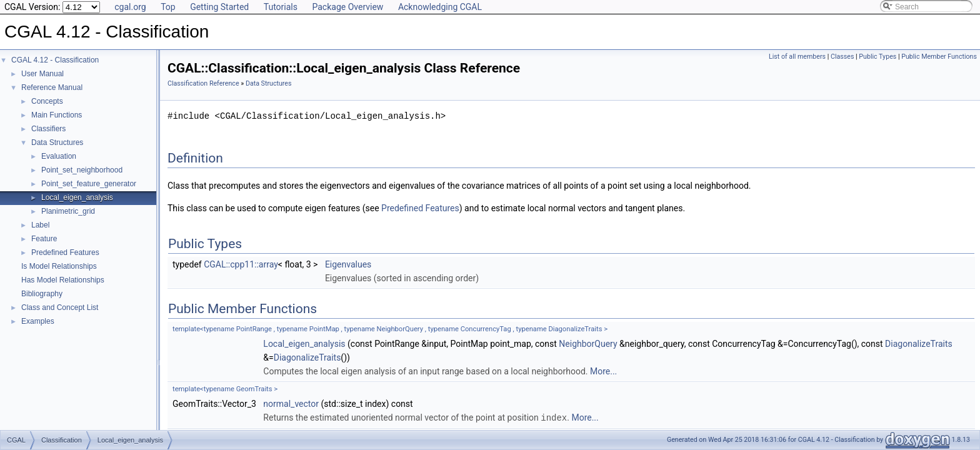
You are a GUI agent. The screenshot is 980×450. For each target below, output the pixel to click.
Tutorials (281, 7)
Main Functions (57, 115)
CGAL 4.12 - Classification (55, 60)
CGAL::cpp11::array (241, 264)
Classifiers (48, 129)
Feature (44, 239)
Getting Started (219, 7)
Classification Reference (203, 83)
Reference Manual (52, 87)
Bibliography (42, 294)
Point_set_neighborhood (82, 170)
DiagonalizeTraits (919, 344)
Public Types (877, 57)
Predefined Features (65, 252)
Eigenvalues (348, 264)
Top (168, 7)
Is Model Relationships (59, 266)
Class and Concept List (60, 307)
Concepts (47, 101)
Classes (842, 57)
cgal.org (130, 7)
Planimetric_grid (68, 211)
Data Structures (57, 142)
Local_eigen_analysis (77, 197)
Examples (38, 321)
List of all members (797, 57)
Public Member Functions (939, 57)
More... (603, 371)
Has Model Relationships (63, 280)
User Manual (42, 74)
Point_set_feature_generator (89, 184)
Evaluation (59, 156)
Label (40, 225)
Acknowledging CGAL (440, 7)
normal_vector (291, 404)
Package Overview (347, 7)
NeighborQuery (588, 344)
